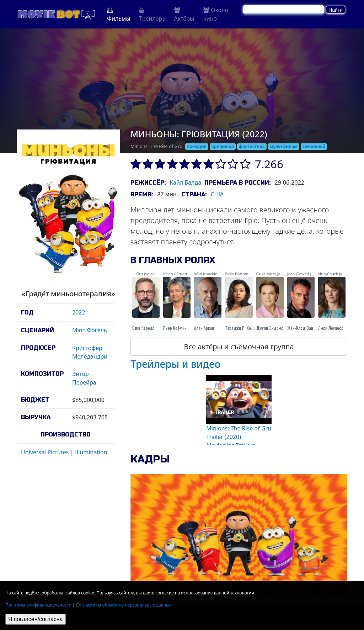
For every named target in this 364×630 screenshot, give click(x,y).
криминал (223, 146)
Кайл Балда (185, 182)
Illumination (91, 452)
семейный (314, 146)
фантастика (252, 146)
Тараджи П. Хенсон (242, 328)
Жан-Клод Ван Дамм (306, 328)
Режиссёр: (148, 183)
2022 (79, 312)
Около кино (216, 14)
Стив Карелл (143, 328)
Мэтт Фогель (90, 330)
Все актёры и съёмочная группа (239, 347)
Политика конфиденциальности (38, 605)
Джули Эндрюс (270, 328)
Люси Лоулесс (331, 328)
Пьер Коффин (175, 328)
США (217, 194)
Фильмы (119, 15)
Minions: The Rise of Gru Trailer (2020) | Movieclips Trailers (239, 437)
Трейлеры (153, 15)
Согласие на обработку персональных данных (124, 605)
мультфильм (284, 146)
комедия (197, 146)
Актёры (184, 15)
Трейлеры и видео (176, 364)
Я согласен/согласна (36, 619)
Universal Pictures (45, 452)
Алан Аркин (204, 328)
